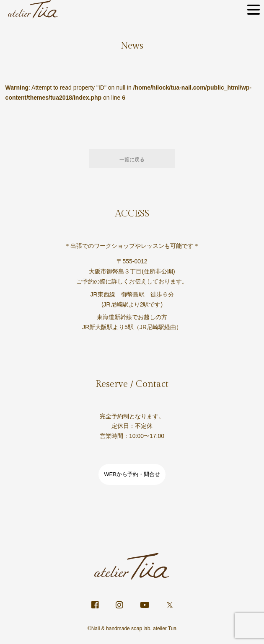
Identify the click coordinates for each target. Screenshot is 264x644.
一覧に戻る (132, 160)
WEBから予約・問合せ (132, 474)
